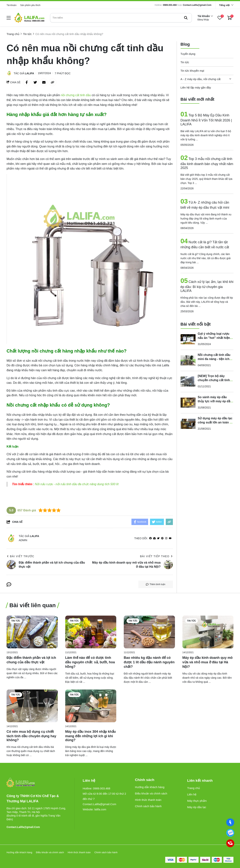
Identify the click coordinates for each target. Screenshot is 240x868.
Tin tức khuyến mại (192, 70)
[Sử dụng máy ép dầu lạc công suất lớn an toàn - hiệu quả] (188, 423)
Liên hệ (192, 794)
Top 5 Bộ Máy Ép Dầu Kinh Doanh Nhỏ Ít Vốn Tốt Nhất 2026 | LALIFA (206, 119)
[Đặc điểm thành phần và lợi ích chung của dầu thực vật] (32, 632)
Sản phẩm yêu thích (30, 5)
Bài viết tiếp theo (156, 556)
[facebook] (150, 538)
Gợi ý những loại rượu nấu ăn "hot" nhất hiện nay (214, 337)
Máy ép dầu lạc (197, 807)
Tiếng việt (224, 5)
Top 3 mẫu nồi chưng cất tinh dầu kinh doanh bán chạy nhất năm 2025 (207, 163)
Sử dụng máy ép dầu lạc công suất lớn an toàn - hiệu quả (215, 422)
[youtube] (170, 538)
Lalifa (30, 73)
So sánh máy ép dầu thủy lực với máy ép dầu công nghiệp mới (215, 401)
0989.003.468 (170, 5)
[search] (121, 18)
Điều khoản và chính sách (151, 793)
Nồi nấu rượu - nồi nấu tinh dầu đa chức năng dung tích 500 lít (77, 484)
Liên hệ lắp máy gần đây (196, 87)
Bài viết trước (20, 556)
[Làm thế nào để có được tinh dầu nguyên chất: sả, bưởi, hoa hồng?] (91, 632)
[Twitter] (158, 538)
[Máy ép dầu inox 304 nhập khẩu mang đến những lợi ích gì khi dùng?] (91, 706)
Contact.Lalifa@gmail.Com (197, 5)
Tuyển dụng (188, 53)
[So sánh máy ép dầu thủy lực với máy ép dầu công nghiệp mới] (188, 402)
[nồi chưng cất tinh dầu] (76, 95)
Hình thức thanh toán (148, 800)
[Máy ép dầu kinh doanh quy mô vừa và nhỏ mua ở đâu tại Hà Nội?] (208, 632)
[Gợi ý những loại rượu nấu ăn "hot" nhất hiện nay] (188, 339)
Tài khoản (12, 5)
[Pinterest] (162, 538)
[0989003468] (230, 833)
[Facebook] (230, 822)
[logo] (29, 18)
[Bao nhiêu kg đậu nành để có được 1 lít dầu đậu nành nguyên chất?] (149, 632)
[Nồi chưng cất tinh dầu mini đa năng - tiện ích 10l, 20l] (188, 360)
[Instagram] (166, 538)
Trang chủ (193, 788)
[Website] (154, 538)
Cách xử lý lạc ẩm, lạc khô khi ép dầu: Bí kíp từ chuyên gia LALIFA (207, 286)
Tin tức (185, 62)
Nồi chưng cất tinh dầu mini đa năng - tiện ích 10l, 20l (214, 358)
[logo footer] (36, 783)
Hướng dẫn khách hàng (150, 787)
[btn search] (186, 18)
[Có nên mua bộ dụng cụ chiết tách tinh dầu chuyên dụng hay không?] (32, 706)
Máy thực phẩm (197, 801)
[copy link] (52, 82)
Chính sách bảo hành (148, 806)
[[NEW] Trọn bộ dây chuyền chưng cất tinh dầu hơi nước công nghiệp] (188, 381)
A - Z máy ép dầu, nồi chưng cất (201, 78)
